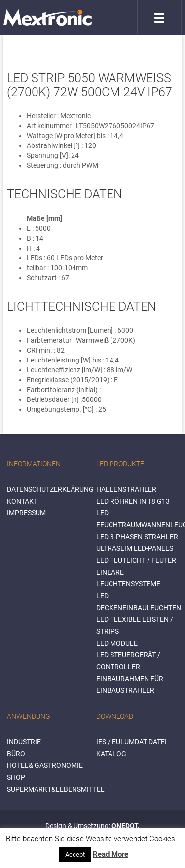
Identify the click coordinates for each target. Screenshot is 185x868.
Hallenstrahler (126, 489)
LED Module (117, 643)
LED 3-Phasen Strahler (137, 537)
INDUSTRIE (24, 742)
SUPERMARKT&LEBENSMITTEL (56, 789)
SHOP (16, 777)
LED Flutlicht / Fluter (136, 560)
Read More (111, 854)
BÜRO (16, 754)
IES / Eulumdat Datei (131, 742)
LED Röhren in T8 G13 (133, 501)
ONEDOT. (126, 826)
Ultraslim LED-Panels (135, 548)
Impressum (26, 513)
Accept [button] (75, 854)
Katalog (111, 754)
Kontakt (22, 501)
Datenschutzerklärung (50, 489)
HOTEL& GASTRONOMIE (45, 765)
